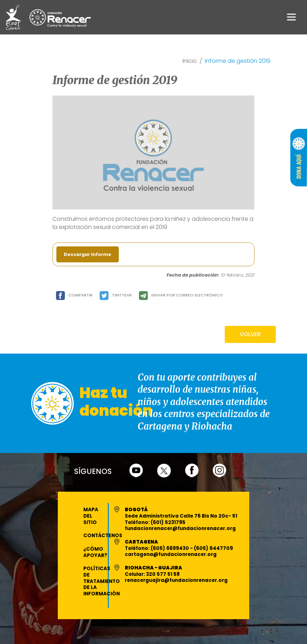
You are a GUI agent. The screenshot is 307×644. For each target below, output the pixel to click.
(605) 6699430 (170, 548)
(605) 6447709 (213, 548)
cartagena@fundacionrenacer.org (171, 554)
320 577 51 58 (163, 574)
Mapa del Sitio (91, 516)
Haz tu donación (116, 402)
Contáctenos (103, 536)
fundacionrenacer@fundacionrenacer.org (180, 528)
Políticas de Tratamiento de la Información (102, 581)
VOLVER (250, 334)
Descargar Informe (88, 254)
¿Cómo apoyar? (95, 552)
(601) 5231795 (168, 522)
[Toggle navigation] (291, 17)
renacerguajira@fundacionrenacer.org (176, 580)
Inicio (190, 61)
